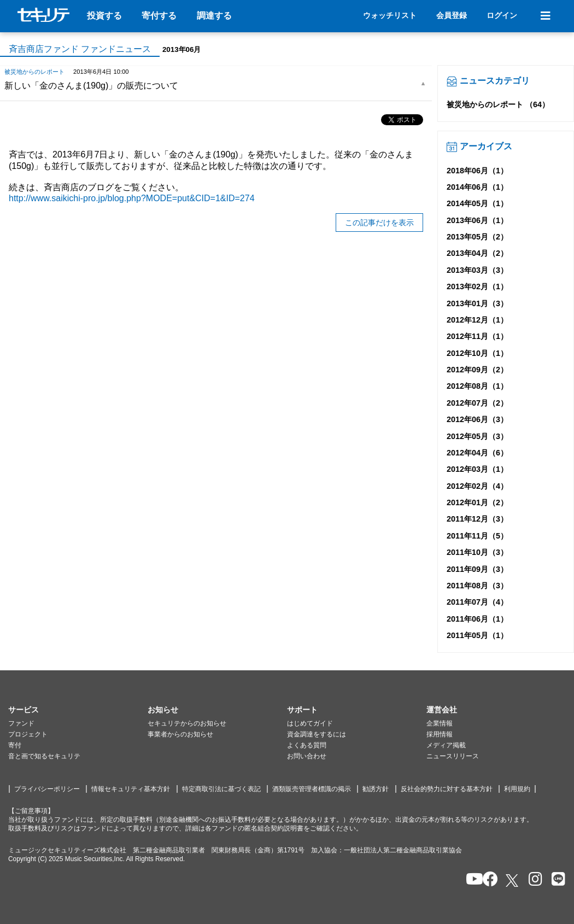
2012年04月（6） (477, 453)
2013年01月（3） (477, 303)
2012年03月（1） (477, 469)
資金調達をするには (317, 734)
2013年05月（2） (477, 237)
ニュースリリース (453, 756)
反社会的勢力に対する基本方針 (447, 789)
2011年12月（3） (477, 519)
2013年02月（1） (477, 286)
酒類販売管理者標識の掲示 (312, 789)
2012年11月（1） (477, 336)
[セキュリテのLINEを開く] (556, 880)
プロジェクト (28, 734)
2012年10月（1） (477, 353)
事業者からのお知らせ (180, 734)
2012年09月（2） (477, 370)
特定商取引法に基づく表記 (221, 789)
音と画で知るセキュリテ (44, 756)
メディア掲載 (446, 745)
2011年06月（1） (477, 619)
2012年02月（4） (477, 486)
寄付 (15, 745)
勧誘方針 (376, 789)
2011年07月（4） (477, 602)
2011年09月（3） (477, 569)
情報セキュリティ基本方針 (131, 789)
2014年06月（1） (477, 187)
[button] (78, 710)
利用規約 (517, 789)
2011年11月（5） (477, 536)
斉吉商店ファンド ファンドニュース (80, 49)
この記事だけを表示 (379, 223)
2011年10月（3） (477, 552)
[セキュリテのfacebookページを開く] (487, 880)
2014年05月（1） (477, 203)
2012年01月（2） (477, 502)
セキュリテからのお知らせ (187, 723)
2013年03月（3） (477, 270)
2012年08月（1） (477, 386)
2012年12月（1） (477, 320)
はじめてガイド (310, 723)
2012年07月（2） (477, 403)
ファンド (21, 723)
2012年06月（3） (477, 419)
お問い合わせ (307, 756)
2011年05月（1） (477, 635)
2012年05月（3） (477, 436)
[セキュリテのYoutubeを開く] (470, 880)
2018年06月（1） (477, 171)
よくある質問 (307, 745)
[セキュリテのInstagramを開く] (533, 880)
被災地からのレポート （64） (498, 104)
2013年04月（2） (477, 253)
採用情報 (440, 734)
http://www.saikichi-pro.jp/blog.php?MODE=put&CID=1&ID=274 (132, 198)
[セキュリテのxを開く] (513, 881)
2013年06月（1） (477, 220)
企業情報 (440, 723)
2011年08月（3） (477, 586)
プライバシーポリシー (47, 789)
